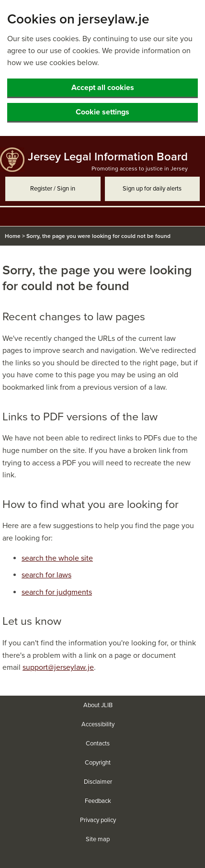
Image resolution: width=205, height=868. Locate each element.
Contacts (98, 744)
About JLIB (98, 705)
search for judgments (57, 592)
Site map (98, 839)
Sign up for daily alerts (152, 189)
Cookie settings (102, 112)
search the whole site (57, 558)
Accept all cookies (103, 88)
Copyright (98, 763)
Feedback (98, 801)
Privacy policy (98, 820)
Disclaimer (98, 782)
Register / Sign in (53, 189)
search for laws (46, 575)
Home (13, 236)
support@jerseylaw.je (58, 667)
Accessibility (98, 724)
